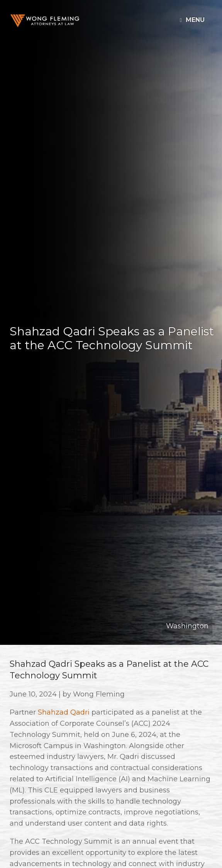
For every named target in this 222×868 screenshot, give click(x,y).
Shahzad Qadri (64, 712)
